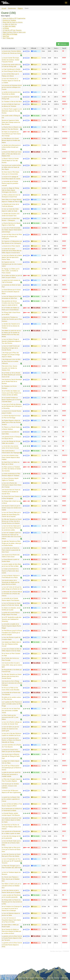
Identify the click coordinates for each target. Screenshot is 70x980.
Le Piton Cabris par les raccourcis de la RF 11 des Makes (10, 717)
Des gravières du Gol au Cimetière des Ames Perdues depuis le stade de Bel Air (11, 303)
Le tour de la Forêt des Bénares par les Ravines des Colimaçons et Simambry (12, 406)
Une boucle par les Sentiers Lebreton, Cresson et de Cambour (10, 786)
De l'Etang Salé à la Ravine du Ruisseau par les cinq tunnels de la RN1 (12, 902)
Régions (20, 8)
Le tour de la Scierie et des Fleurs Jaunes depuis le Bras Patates (11, 457)
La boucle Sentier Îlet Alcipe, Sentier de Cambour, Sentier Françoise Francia (11, 60)
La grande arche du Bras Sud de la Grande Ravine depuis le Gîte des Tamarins (12, 938)
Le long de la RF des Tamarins (12, 30)
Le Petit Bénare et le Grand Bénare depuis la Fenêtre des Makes (11, 140)
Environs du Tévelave (9, 20)
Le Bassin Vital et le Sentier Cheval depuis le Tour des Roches (10, 161)
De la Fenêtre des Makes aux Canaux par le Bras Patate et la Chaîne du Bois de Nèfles (11, 393)
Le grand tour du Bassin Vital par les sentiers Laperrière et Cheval (11, 799)
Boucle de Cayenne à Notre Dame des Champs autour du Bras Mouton (11, 122)
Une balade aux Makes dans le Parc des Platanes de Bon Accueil (11, 644)
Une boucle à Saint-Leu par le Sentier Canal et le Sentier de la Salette (12, 508)
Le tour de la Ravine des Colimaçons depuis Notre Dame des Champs (12, 485)
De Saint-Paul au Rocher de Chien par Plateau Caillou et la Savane (11, 827)
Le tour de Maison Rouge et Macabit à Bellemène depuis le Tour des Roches (11, 341)
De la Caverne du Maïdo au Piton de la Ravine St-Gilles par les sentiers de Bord (11, 931)
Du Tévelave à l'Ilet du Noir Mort (12, 101)
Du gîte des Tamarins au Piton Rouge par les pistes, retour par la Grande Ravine (11, 543)
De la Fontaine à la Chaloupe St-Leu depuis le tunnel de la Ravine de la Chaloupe (12, 908)
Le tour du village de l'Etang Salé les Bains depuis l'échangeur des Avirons (10, 190)
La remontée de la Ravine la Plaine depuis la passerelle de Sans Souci (11, 550)
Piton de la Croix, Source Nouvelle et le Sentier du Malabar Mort (9, 368)
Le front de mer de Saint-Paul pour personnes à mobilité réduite (11, 711)
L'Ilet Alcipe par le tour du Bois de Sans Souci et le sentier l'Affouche (11, 361)
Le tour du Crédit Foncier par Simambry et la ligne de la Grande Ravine (11, 348)
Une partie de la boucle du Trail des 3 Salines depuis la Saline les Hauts (11, 820)
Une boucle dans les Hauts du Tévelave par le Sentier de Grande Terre (11, 492)
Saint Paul (6, 36)
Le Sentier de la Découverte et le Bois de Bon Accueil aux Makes (11, 147)
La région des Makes (9, 26)
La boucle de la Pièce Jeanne (11, 246)
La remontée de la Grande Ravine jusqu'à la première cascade (10, 183)
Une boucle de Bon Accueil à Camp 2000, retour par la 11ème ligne (12, 665)
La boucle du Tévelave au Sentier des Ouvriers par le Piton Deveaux (12, 319)
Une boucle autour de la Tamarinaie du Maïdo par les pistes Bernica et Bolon (11, 582)
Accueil (4, 8)
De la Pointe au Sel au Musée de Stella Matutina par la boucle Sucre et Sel (11, 375)
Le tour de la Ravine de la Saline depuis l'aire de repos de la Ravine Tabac (12, 257)
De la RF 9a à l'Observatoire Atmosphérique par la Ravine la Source (11, 768)
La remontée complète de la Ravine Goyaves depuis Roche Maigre (11, 626)
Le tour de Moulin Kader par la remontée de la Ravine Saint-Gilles (11, 843)
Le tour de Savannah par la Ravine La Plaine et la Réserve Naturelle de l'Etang (11, 740)
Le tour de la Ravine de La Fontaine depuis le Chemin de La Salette (11, 81)
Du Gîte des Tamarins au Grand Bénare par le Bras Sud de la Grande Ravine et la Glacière (12, 521)
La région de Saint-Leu (10, 24)
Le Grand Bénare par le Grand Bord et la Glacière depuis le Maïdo (11, 292)
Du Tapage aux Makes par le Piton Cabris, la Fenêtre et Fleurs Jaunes (11, 271)
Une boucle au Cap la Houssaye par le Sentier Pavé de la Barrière (12, 381)
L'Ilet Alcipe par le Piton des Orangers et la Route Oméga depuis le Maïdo (11, 355)
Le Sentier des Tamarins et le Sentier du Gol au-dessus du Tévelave (11, 326)
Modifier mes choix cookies (26, 978)
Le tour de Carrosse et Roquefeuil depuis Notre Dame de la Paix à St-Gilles (11, 920)
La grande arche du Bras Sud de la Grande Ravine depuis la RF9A (12, 945)
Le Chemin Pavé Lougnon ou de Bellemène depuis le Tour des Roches (12, 111)
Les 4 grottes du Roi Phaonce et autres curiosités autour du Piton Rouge (12, 704)
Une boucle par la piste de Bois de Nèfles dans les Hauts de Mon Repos (11, 167)
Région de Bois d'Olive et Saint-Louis (14, 32)
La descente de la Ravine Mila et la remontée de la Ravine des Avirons (12, 594)
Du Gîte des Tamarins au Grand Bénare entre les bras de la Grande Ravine (12, 676)
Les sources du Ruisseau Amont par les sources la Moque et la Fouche (12, 87)
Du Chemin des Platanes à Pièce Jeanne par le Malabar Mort (11, 879)
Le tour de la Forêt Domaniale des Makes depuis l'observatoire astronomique (12, 230)
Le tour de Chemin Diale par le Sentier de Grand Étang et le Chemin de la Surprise (11, 514)
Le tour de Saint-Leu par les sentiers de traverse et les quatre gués (10, 729)
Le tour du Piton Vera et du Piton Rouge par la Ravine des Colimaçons (12, 236)
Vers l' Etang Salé (8, 38)
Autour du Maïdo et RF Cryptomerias (14, 18)
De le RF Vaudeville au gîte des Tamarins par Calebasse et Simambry (11, 619)
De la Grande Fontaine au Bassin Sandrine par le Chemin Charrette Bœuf (11, 400)
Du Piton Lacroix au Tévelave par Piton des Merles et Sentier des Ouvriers (11, 469)
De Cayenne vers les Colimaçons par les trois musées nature (12, 264)
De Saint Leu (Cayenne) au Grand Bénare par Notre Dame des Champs (11, 134)
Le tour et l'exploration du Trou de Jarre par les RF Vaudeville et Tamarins (12, 861)
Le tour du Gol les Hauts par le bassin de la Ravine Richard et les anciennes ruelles (11, 528)
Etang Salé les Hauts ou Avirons (13, 22)
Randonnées (12, 8)
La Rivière (6, 28)
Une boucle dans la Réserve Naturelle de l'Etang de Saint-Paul (11, 756)
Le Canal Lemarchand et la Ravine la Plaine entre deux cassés (10, 571)
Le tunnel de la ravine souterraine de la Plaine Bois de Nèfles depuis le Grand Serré (12, 251)
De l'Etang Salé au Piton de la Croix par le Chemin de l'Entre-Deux (11, 849)
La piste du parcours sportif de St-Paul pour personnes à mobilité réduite (11, 774)
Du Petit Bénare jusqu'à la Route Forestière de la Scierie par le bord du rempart (12, 633)
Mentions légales (41, 978)
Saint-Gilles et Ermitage (10, 34)
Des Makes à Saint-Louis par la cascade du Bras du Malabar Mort (11, 886)
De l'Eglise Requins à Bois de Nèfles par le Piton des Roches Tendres (11, 422)
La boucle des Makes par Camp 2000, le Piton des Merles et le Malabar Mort (12, 154)
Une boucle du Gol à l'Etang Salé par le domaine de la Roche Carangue (12, 683)
